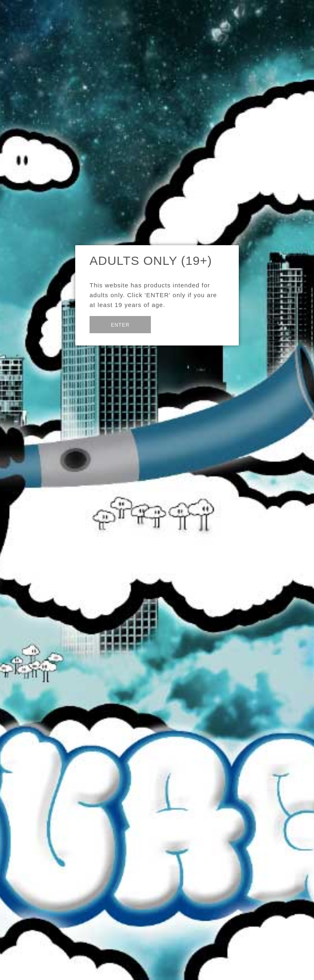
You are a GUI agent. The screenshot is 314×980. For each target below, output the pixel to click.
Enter (120, 325)
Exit (171, 324)
